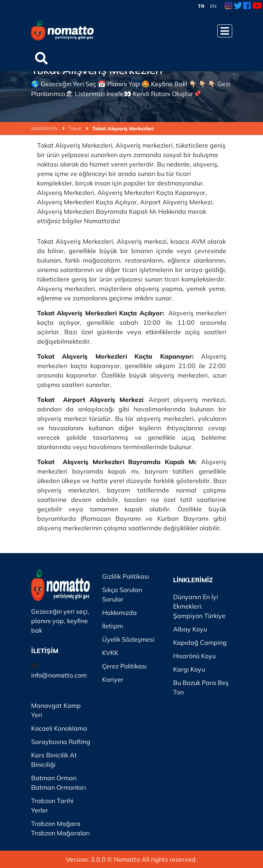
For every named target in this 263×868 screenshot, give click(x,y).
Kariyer (113, 679)
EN (213, 6)
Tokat (78, 128)
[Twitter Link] (238, 6)
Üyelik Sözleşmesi (128, 639)
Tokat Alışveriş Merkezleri (123, 128)
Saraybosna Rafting (61, 742)
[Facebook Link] (247, 6)
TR (201, 6)
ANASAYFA (48, 128)
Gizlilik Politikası (126, 576)
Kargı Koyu (189, 669)
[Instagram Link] (228, 6)
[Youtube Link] (257, 6)
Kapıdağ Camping (200, 642)
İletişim (113, 626)
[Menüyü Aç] (225, 31)
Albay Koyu (190, 629)
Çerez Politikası (124, 666)
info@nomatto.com (59, 675)
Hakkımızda (119, 613)
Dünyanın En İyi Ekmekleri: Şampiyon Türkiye (199, 606)
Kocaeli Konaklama (59, 728)
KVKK (110, 653)
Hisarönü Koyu (194, 656)
